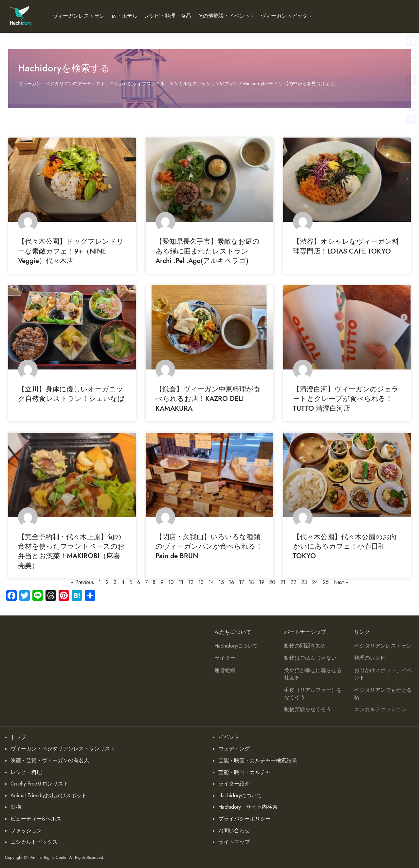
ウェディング (234, 749)
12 (191, 582)
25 (326, 582)
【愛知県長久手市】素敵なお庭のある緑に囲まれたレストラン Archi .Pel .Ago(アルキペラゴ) (240, 251)
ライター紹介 (234, 784)
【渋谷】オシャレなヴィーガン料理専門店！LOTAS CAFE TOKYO (346, 246)
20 (272, 582)
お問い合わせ (234, 831)
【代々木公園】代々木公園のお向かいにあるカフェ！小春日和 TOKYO (345, 546)
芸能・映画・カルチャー (247, 772)
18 (251, 582)
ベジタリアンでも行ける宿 (383, 694)
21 (283, 582)
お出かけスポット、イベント (383, 674)
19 (262, 582)
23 (304, 582)
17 (241, 582)
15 (221, 582)
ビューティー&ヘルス (36, 819)
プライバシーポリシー (245, 819)
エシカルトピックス (34, 842)
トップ (18, 737)
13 (201, 582)
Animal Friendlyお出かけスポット (49, 796)
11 (181, 582)
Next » (341, 582)
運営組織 (225, 670)
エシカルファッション (380, 709)
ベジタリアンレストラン (383, 646)
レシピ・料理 (26, 772)
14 (211, 582)
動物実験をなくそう (308, 709)
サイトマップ (234, 842)
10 (171, 582)
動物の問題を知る (305, 646)
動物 (16, 807)
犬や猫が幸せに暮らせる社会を (313, 674)
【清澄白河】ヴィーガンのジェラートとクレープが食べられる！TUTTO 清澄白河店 (346, 399)
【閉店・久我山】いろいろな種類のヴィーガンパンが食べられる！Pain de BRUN (209, 546)
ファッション (26, 831)
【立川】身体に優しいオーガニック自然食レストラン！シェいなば (71, 394)
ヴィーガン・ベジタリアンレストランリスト (63, 749)
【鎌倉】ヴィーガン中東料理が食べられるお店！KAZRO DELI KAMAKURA (208, 399)
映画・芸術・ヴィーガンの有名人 (50, 761)
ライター (225, 658)
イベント (229, 737)
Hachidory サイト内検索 (248, 807)
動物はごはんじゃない (310, 658)
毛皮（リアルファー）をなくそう (313, 694)
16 (231, 582)
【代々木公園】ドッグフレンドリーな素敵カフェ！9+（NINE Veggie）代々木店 (71, 251)
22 (293, 582)
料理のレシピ (370, 658)
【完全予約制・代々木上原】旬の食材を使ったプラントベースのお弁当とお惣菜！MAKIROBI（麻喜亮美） (71, 551)
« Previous (82, 582)
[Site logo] (20, 16)
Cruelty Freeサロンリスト (39, 784)
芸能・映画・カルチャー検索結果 (258, 761)
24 (315, 582)
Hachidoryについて (236, 646)
